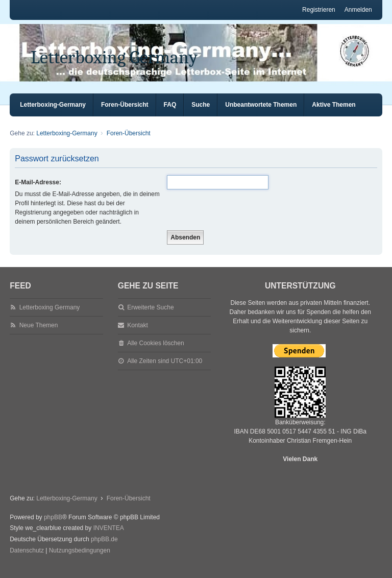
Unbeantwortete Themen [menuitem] (261, 114)
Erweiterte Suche (150, 317)
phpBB (53, 526)
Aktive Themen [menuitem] (334, 114)
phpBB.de (104, 548)
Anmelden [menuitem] (358, 10)
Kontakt (138, 334)
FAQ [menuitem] (170, 114)
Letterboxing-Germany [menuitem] (53, 114)
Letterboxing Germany (114, 57)
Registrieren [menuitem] (319, 10)
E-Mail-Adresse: (38, 191)
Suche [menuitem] (201, 114)
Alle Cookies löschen (155, 352)
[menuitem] (27, 560)
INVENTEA (109, 537)
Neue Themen (39, 334)
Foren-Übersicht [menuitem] (125, 114)
